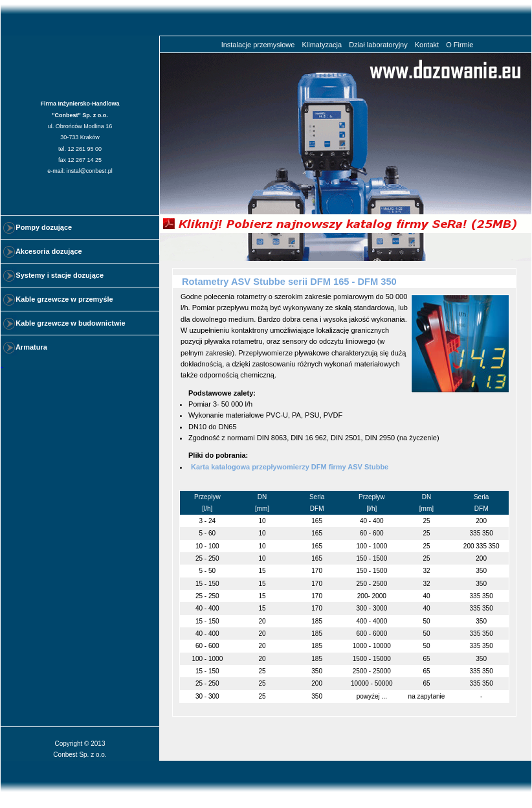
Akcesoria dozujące (43, 251)
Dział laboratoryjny (378, 45)
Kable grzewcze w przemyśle (59, 299)
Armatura (26, 347)
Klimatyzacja (322, 45)
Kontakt (427, 45)
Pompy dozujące (38, 227)
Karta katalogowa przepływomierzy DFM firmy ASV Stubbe (290, 467)
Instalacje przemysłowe (258, 45)
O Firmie (460, 45)
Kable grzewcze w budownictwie (65, 323)
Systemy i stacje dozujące (54, 275)
